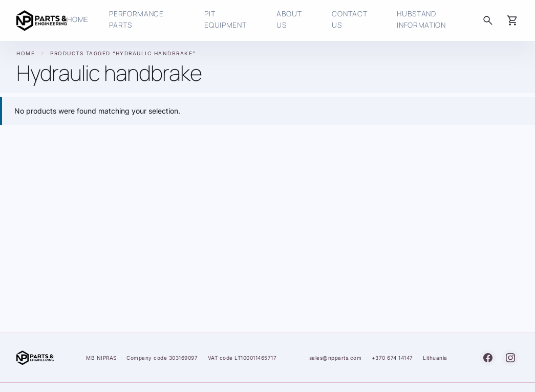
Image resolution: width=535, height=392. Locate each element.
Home (26, 53)
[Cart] (512, 20)
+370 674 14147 (392, 358)
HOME (78, 19)
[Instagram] (510, 358)
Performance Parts (136, 19)
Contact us (349, 19)
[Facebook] (488, 358)
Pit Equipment (225, 19)
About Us (289, 19)
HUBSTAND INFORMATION (421, 19)
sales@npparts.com (336, 358)
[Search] (488, 20)
